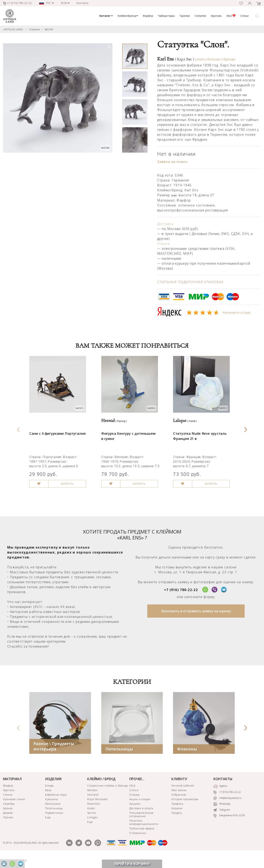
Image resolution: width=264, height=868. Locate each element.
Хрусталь (216, 16)
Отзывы (135, 806)
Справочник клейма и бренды (108, 797)
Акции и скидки (140, 811)
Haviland (93, 806)
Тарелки (185, 16)
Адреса (220, 797)
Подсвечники (54, 824)
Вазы (48, 801)
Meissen (93, 801)
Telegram (222, 821)
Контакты (83, 3)
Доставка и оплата (141, 820)
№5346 (49, 29)
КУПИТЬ (70, 495)
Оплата (164, 244)
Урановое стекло (14, 811)
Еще (48, 829)
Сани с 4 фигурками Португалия (60, 440)
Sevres (92, 824)
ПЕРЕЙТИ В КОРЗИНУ (132, 864)
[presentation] (18, 433)
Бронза (8, 820)
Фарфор (148, 16)
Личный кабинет (183, 797)
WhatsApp (222, 816)
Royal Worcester (98, 811)
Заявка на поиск (172, 162)
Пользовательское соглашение (141, 826)
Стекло (8, 806)
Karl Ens (176, 59)
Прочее (8, 829)
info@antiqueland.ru (227, 809)
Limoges (93, 829)
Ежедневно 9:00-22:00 (229, 827)
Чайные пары (166, 16)
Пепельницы (119, 760)
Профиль (177, 815)
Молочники (53, 815)
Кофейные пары (56, 806)
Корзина (177, 820)
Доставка (165, 224)
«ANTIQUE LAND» (13, 29)
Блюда (49, 797)
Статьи (244, 16)
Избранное (179, 806)
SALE (231, 16)
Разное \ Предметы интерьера (54, 758)
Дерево (8, 824)
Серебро (9, 815)
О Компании (138, 844)
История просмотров (185, 811)
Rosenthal (94, 815)
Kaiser (91, 820)
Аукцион (135, 815)
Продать (177, 824)
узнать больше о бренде (215, 59)
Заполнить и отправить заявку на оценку (196, 622)
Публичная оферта (142, 840)
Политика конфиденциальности (144, 834)
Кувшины (52, 811)
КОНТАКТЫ (223, 790)
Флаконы (187, 760)
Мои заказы (179, 801)
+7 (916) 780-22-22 (181, 601)
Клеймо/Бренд (128, 16)
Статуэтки (200, 16)
